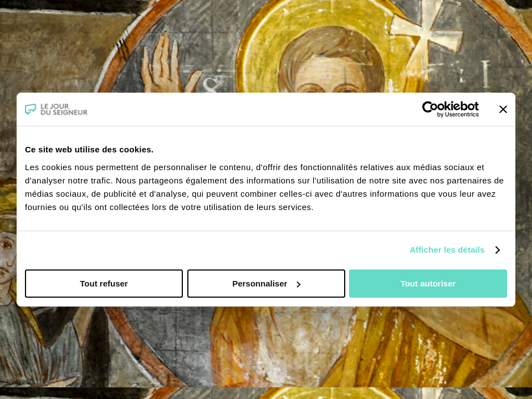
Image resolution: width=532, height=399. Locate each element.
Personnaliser (266, 283)
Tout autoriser (428, 283)
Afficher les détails (447, 250)
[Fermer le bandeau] (503, 109)
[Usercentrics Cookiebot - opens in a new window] (430, 109)
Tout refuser (104, 283)
